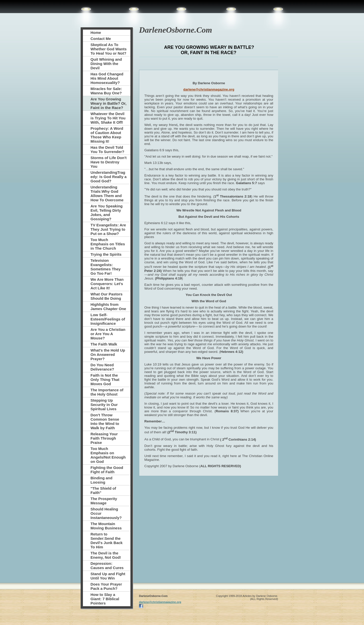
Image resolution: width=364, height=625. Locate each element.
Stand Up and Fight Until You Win (108, 576)
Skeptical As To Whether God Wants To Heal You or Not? (109, 49)
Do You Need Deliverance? (102, 367)
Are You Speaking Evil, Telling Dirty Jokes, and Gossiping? (107, 212)
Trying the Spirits (106, 254)
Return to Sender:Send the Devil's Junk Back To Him (107, 541)
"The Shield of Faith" (103, 490)
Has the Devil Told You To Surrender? (107, 149)
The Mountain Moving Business (106, 526)
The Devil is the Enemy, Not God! (106, 555)
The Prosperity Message (104, 501)
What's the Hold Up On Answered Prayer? (108, 354)
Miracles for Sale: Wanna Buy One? (106, 91)
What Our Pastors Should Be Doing (107, 296)
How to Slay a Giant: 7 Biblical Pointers (105, 599)
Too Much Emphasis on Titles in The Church (108, 244)
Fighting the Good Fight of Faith (107, 470)
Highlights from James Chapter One (108, 307)
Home (96, 33)
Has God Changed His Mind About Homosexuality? (107, 78)
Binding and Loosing (101, 480)
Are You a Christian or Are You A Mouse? (108, 334)
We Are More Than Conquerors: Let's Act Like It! (107, 284)
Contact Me (101, 39)
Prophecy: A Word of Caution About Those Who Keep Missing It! (107, 135)
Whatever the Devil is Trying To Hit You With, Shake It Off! (108, 118)
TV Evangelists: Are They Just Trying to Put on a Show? (108, 229)
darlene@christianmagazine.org (209, 89)
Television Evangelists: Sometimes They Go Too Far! (106, 267)
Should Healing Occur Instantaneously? (106, 513)
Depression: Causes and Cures (107, 566)
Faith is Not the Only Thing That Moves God (105, 380)
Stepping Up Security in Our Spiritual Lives (104, 405)
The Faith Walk (104, 344)
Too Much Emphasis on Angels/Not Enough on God (108, 455)
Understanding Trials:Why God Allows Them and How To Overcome (107, 193)
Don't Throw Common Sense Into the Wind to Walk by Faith (105, 421)
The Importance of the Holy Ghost (107, 392)
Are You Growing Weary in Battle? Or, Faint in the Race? (108, 103)
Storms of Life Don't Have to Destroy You (109, 162)
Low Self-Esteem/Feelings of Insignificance (108, 319)
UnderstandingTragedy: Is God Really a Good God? (109, 177)
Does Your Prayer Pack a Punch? (106, 586)
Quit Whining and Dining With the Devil (106, 64)
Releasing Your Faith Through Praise (104, 438)
